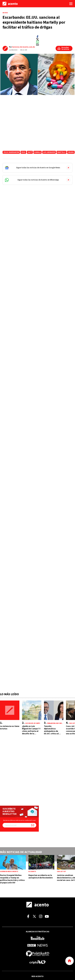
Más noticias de (21, 852)
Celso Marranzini (11, 152)
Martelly (61, 152)
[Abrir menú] (71, 4)
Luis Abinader (49, 152)
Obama (71, 152)
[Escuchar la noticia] (64, 48)
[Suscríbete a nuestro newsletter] (33, 825)
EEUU (23, 152)
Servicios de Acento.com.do (24, 47)
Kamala (38, 152)
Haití (30, 152)
